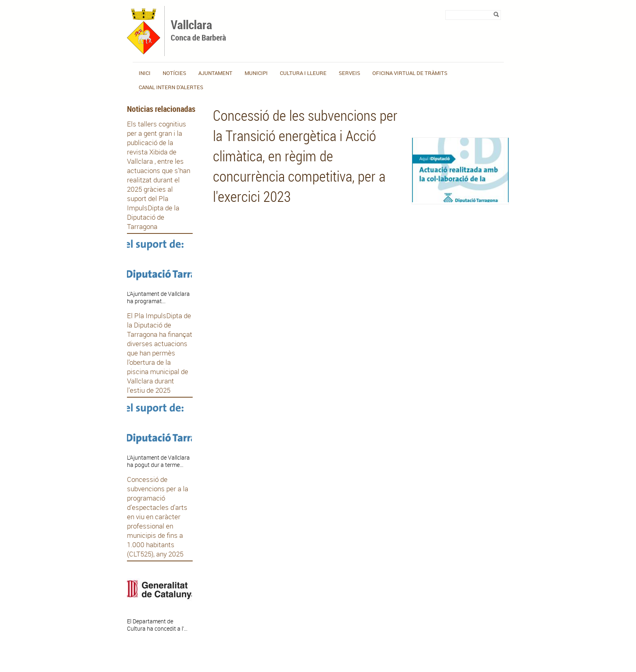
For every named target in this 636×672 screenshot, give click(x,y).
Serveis (349, 73)
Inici (145, 73)
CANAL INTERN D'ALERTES (171, 87)
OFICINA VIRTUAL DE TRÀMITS (410, 73)
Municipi (256, 73)
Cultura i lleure (303, 73)
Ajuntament (215, 73)
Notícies (174, 73)
